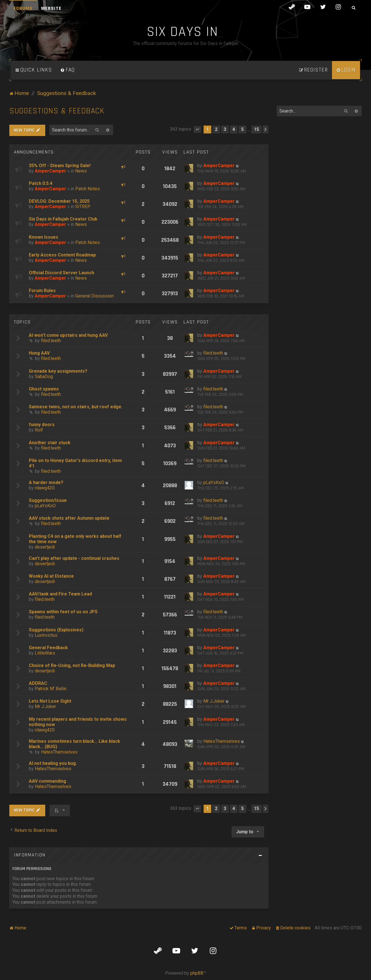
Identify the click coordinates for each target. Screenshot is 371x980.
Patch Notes (88, 189)
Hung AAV (39, 353)
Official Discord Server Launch (62, 273)
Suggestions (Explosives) (56, 630)
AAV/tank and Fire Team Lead (60, 594)
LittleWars (45, 653)
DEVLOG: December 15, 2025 (59, 201)
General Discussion (94, 296)
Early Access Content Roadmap (62, 255)
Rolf (39, 430)
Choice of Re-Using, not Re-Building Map (72, 665)
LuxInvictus (46, 635)
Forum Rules (42, 291)
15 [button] (256, 129)
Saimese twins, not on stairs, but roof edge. (76, 407)
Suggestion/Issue (48, 500)
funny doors (42, 425)
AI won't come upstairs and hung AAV (68, 335)
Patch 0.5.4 (41, 183)
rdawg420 (45, 488)
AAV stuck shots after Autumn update (69, 518)
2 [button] (216, 129)
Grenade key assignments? (58, 371)
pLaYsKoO (214, 483)
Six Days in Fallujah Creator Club (63, 219)
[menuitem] (68, 70)
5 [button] (242, 129)
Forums (23, 8)
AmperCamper (50, 171)
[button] (197, 129)
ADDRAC (38, 683)
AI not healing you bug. (53, 763)
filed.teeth (51, 341)
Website (51, 8)
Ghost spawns (44, 389)
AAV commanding (48, 781)
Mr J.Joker (45, 706)
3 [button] (225, 129)
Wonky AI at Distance (51, 576)
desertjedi (45, 547)
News (81, 171)
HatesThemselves (59, 752)
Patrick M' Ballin (51, 689)
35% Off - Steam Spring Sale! (60, 166)
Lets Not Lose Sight (50, 701)
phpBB (197, 973)
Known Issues (44, 237)
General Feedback (48, 648)
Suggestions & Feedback (57, 111)
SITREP (83, 207)
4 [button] (234, 129)
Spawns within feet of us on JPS (63, 612)
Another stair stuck (50, 443)
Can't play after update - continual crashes (74, 558)
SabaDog (44, 376)
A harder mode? (46, 483)
